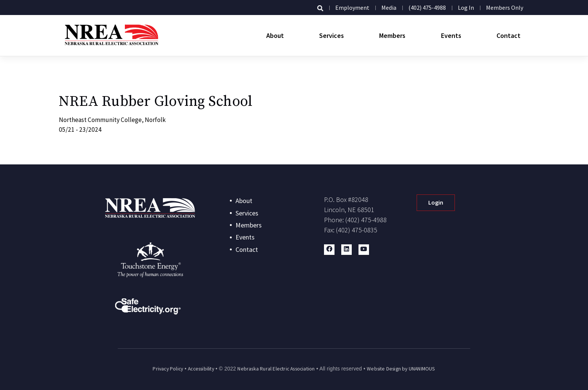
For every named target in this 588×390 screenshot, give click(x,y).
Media (389, 8)
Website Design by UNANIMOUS (401, 369)
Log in (466, 8)
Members (392, 35)
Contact (508, 35)
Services (331, 35)
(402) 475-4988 (427, 8)
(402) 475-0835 (357, 230)
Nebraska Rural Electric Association (276, 369)
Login (436, 202)
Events (451, 35)
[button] (329, 250)
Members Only (505, 8)
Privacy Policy (168, 369)
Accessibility (201, 369)
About (275, 35)
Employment (352, 8)
